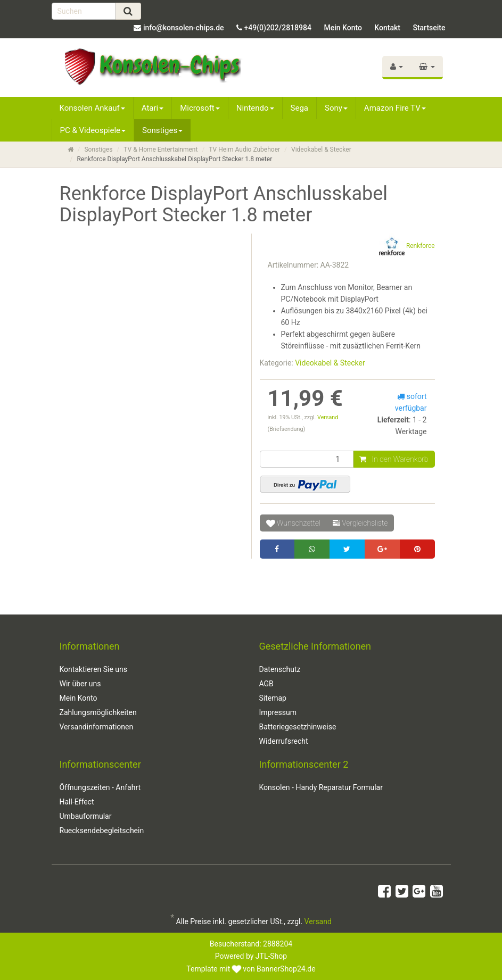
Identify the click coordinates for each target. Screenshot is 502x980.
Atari (153, 108)
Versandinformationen (97, 727)
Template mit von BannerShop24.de (251, 969)
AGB (266, 684)
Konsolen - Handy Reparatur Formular (321, 787)
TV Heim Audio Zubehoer (244, 150)
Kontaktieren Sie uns (94, 669)
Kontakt (387, 28)
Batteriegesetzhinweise (298, 727)
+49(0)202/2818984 (278, 28)
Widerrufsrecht (284, 741)
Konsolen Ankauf (92, 108)
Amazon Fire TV (395, 108)
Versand (328, 417)
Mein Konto (343, 28)
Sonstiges (162, 130)
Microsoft (200, 108)
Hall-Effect (77, 802)
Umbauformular (86, 816)
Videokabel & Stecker (321, 150)
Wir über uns (80, 684)
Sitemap (273, 698)
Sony (336, 108)
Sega (299, 108)
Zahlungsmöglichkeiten (98, 712)
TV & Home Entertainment (161, 150)
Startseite (429, 28)
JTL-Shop (271, 956)
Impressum (278, 712)
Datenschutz (280, 669)
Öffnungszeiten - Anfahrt (100, 787)
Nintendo (255, 108)
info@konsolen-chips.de (184, 28)
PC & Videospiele (93, 130)
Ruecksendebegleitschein (102, 830)
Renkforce (407, 246)
